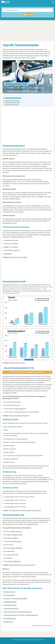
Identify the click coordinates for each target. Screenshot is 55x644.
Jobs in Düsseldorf (16, 548)
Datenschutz (37, 640)
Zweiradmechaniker (9, 595)
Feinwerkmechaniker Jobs (12, 105)
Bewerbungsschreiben (18, 237)
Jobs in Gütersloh (13, 555)
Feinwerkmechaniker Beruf (12, 101)
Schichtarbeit (6, 223)
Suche (28, 15)
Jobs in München (17, 532)
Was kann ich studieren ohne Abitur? (19, 416)
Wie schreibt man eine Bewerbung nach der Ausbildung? (25, 511)
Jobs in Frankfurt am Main (15, 535)
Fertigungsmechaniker (10, 605)
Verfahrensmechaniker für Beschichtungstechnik (18, 612)
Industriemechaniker (10, 592)
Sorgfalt (6, 247)
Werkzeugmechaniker (10, 619)
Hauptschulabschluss (20, 409)
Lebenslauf (6, 237)
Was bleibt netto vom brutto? (17, 363)
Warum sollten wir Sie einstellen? (18, 257)
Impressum (30, 640)
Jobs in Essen (17, 542)
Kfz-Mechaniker (8, 622)
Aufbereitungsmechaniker (11, 609)
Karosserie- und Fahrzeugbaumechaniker (16, 599)
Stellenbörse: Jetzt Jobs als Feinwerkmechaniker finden (26, 372)
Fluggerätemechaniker (10, 602)
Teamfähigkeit (8, 254)
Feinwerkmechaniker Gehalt (12, 103)
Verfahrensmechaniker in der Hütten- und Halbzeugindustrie (21, 615)
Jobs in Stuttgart (13, 538)
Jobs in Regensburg (14, 562)
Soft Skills (30, 235)
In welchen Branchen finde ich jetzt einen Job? (22, 565)
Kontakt (43, 640)
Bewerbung (46, 235)
